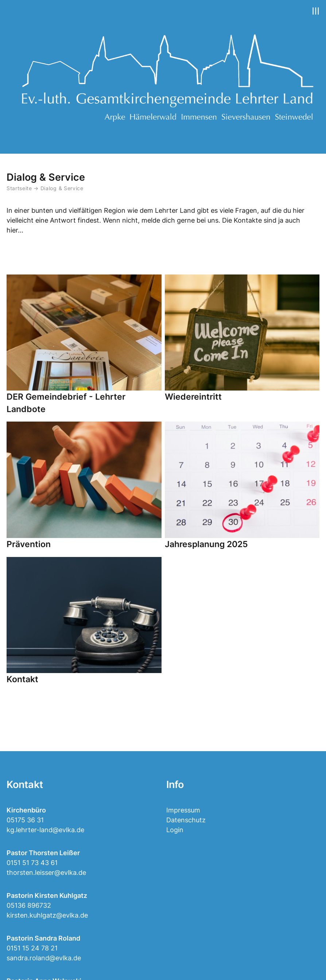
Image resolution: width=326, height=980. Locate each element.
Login (175, 830)
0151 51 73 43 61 (32, 863)
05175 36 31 (25, 820)
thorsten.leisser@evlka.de (46, 873)
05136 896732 (29, 905)
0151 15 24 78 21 (32, 948)
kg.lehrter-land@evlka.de (45, 830)
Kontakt (25, 785)
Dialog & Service (62, 188)
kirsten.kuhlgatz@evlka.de (47, 915)
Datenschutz (186, 820)
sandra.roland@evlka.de (44, 958)
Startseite (19, 188)
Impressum (183, 810)
